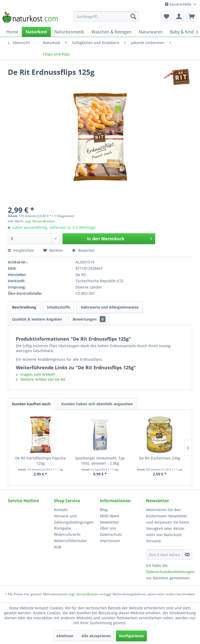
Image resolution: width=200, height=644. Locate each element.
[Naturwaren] (151, 32)
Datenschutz (111, 534)
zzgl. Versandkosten (40, 221)
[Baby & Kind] (182, 32)
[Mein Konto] (179, 16)
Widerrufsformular (70, 541)
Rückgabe (63, 528)
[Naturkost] (36, 32)
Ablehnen (65, 636)
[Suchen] (133, 16)
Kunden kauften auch (31, 404)
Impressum (110, 541)
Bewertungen (89, 319)
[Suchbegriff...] (107, 16)
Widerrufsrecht (67, 534)
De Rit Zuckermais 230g (160, 458)
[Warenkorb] (192, 16)
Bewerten (83, 250)
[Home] (12, 32)
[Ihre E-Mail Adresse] (165, 555)
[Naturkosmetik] (69, 32)
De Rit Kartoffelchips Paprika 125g (40, 461)
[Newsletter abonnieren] (187, 555)
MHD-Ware (110, 516)
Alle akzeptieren (96, 636)
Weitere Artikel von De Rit (41, 379)
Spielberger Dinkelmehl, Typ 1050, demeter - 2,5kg (100, 461)
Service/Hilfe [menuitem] (179, 4)
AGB (58, 547)
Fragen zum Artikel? (36, 374)
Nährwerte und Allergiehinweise (110, 307)
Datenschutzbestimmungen (170, 572)
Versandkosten (87, 594)
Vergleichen (21, 250)
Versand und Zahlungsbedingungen (74, 519)
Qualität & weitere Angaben (37, 319)
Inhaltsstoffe (58, 307)
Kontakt (61, 510)
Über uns (108, 528)
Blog (104, 510)
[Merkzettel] (166, 16)
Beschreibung (24, 307)
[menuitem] (107, 16)
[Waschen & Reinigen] (111, 32)
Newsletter (110, 522)
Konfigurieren (131, 636)
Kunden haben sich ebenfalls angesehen (97, 404)
